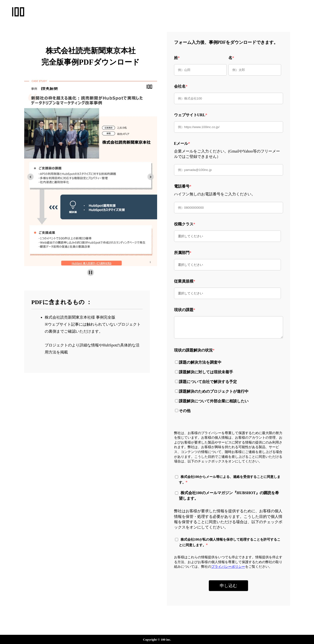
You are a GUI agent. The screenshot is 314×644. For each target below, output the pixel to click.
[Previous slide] (31, 177)
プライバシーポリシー (228, 567)
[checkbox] (227, 386)
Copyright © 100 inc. (157, 640)
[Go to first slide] (151, 177)
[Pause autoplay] (91, 272)
